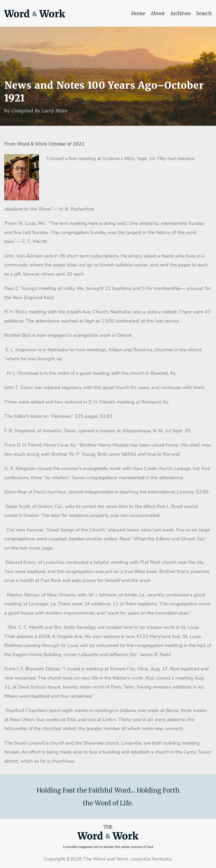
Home (138, 13)
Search (204, 13)
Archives (180, 13)
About (158, 13)
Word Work (35, 14)
